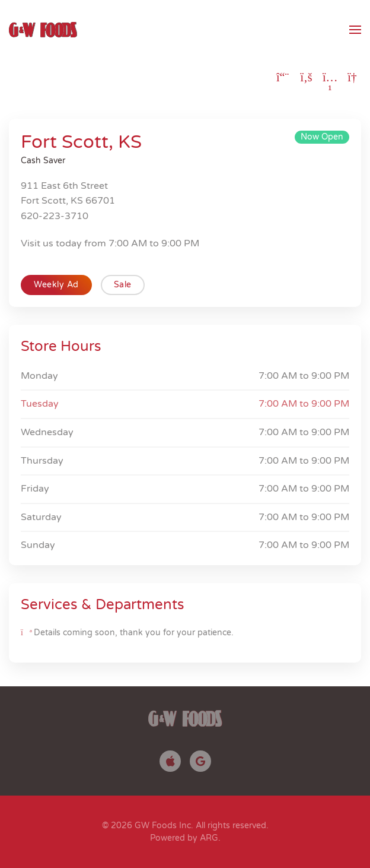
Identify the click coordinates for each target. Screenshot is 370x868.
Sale (123, 285)
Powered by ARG (184, 838)
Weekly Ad (56, 285)
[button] (355, 30)
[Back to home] (43, 30)
